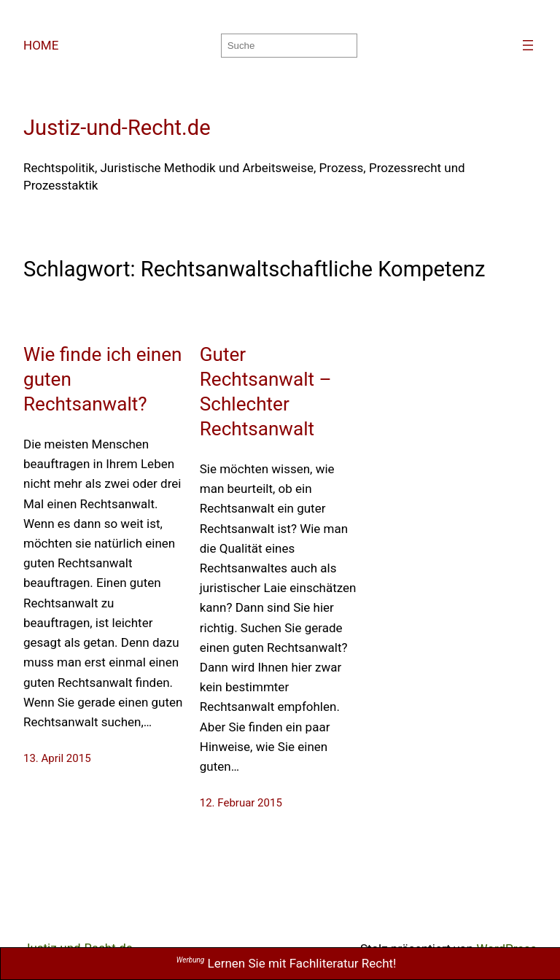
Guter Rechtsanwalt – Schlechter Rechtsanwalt (266, 392)
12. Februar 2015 (241, 803)
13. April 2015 (57, 758)
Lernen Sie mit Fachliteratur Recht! (287, 963)
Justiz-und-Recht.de (117, 128)
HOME (41, 45)
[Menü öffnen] (528, 45)
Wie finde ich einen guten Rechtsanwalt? (103, 379)
